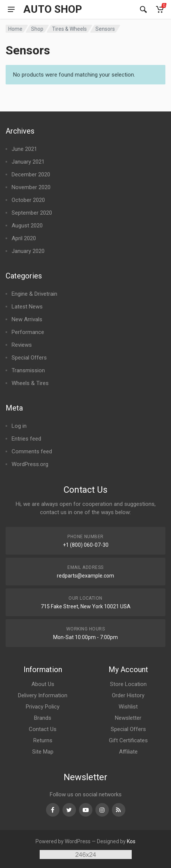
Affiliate (128, 752)
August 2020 (27, 226)
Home (15, 29)
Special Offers (29, 358)
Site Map (43, 752)
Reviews (22, 345)
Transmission (28, 370)
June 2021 (24, 149)
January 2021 (28, 162)
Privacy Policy (43, 707)
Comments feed (32, 451)
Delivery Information (43, 695)
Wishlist (128, 707)
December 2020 (31, 175)
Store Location (128, 684)
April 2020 (24, 238)
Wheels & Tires (30, 383)
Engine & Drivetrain (34, 294)
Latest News (27, 307)
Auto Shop (53, 9)
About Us (43, 684)
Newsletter (128, 718)
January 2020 (28, 251)
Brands (43, 718)
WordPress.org (30, 464)
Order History (128, 695)
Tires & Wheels (69, 29)
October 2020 (28, 200)
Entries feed (26, 439)
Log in (19, 426)
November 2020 (31, 187)
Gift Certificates (128, 740)
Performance (28, 332)
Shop (37, 29)
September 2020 (32, 213)
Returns (43, 740)
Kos (131, 841)
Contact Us (43, 729)
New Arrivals (27, 319)
